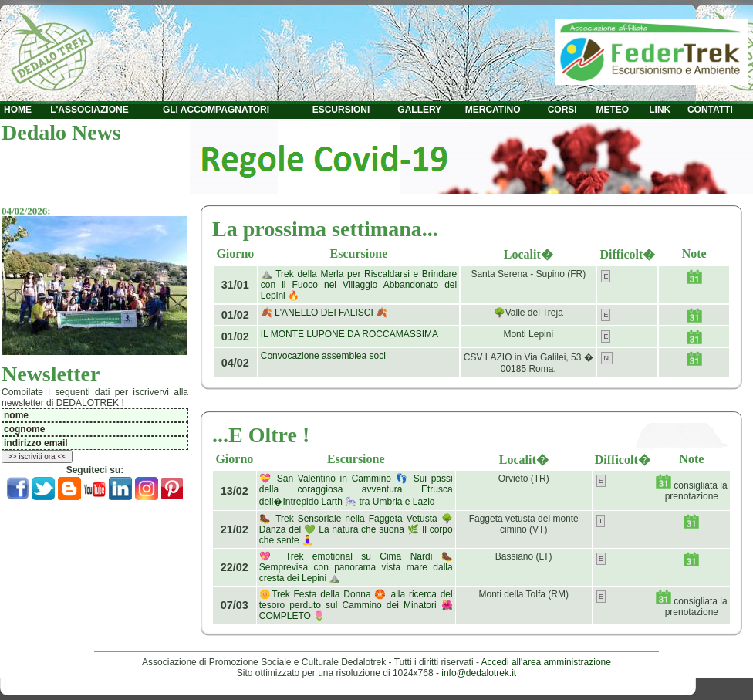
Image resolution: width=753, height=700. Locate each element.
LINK (660, 110)
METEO (612, 110)
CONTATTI (710, 110)
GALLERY (419, 110)
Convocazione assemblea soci (323, 356)
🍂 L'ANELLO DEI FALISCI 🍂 (324, 313)
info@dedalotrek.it (479, 673)
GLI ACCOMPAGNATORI (216, 110)
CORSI (562, 110)
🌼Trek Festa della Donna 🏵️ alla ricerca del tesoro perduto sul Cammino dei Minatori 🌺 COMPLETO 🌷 (356, 605)
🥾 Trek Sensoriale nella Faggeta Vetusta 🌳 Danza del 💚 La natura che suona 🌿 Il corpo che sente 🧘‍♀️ (356, 529)
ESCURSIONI (341, 110)
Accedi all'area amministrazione (546, 662)
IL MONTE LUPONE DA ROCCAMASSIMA (349, 334)
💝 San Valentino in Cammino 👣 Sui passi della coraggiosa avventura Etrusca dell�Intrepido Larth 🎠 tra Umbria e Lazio (356, 490)
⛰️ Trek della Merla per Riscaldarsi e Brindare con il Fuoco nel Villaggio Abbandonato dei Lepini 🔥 (359, 285)
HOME (18, 110)
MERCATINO (493, 110)
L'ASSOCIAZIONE (89, 110)
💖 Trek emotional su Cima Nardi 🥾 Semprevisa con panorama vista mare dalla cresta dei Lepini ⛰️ (356, 567)
